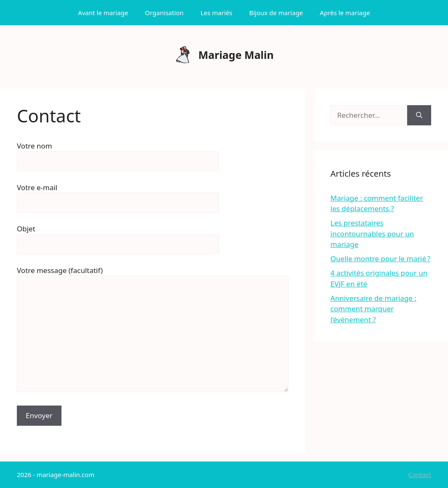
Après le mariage (345, 13)
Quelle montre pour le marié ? (380, 259)
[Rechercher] (419, 115)
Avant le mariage (103, 13)
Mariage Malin (236, 55)
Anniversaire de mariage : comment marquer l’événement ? (373, 309)
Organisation (164, 13)
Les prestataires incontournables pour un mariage (372, 233)
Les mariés (216, 13)
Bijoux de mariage (276, 13)
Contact (420, 475)
